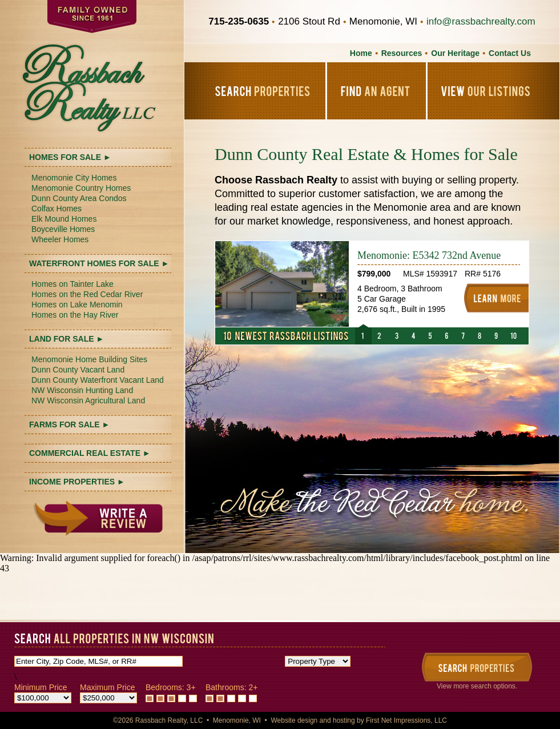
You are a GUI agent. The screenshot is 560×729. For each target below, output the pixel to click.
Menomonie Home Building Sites (89, 359)
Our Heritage (455, 53)
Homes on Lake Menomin (77, 305)
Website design (294, 720)
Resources (402, 53)
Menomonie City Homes (74, 178)
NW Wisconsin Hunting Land (82, 390)
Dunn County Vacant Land (78, 370)
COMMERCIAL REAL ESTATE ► (90, 453)
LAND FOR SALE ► (67, 339)
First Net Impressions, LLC (406, 720)
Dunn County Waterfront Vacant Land (98, 380)
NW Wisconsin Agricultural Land (88, 400)
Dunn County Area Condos (79, 198)
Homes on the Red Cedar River (87, 294)
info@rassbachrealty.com (481, 21)
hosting (344, 720)
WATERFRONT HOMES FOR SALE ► (99, 263)
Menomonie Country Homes (81, 188)
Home (361, 53)
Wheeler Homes (60, 239)
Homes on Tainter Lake (72, 284)
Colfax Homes (57, 209)
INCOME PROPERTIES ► (77, 482)
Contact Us (510, 53)
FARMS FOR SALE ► (69, 424)
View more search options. (477, 686)
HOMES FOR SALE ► (70, 157)
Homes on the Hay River (75, 315)
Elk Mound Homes (64, 219)
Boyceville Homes (63, 229)
